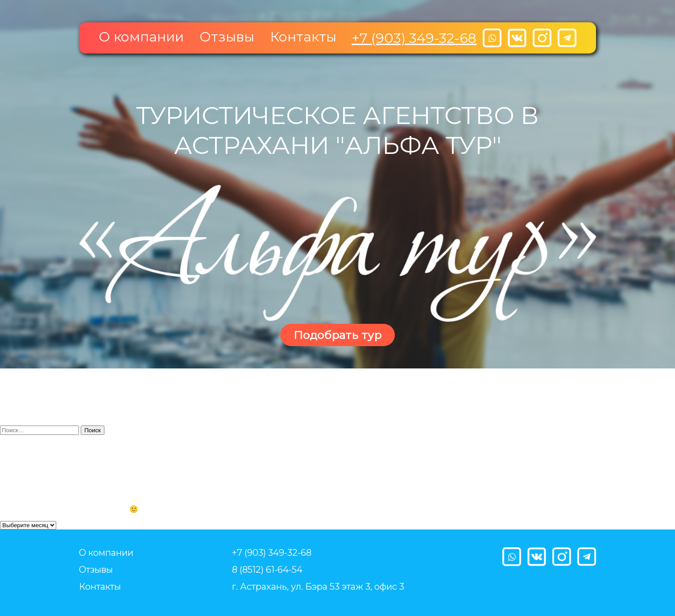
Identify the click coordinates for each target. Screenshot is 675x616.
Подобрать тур (337, 335)
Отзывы (227, 37)
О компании (141, 37)
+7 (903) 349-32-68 (414, 38)
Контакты (303, 37)
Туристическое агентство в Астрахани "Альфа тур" (337, 130)
